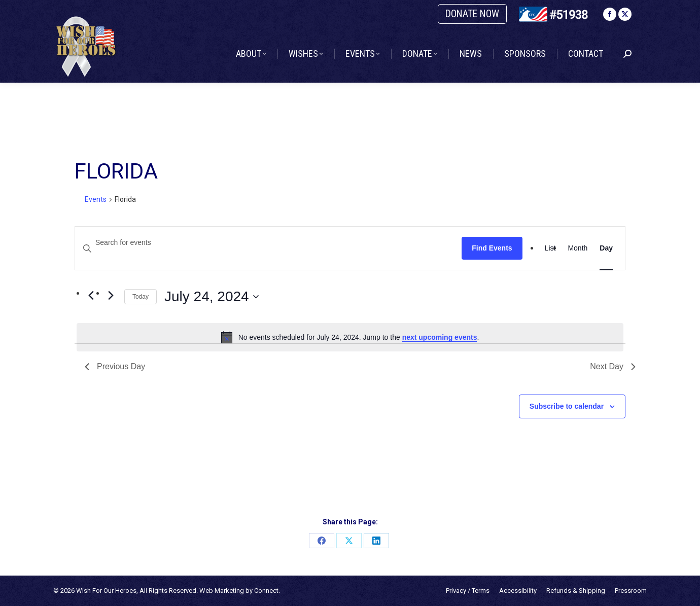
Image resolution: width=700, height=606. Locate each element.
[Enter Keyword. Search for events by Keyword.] (268, 243)
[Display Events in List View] (550, 248)
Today (141, 297)
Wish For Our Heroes (106, 591)
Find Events (492, 248)
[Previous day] (91, 296)
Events (96, 199)
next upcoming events (440, 337)
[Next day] (111, 296)
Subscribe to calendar (567, 406)
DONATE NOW (472, 14)
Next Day (613, 366)
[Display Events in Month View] (577, 248)
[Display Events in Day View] (606, 248)
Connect (266, 591)
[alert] (350, 337)
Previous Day (115, 366)
